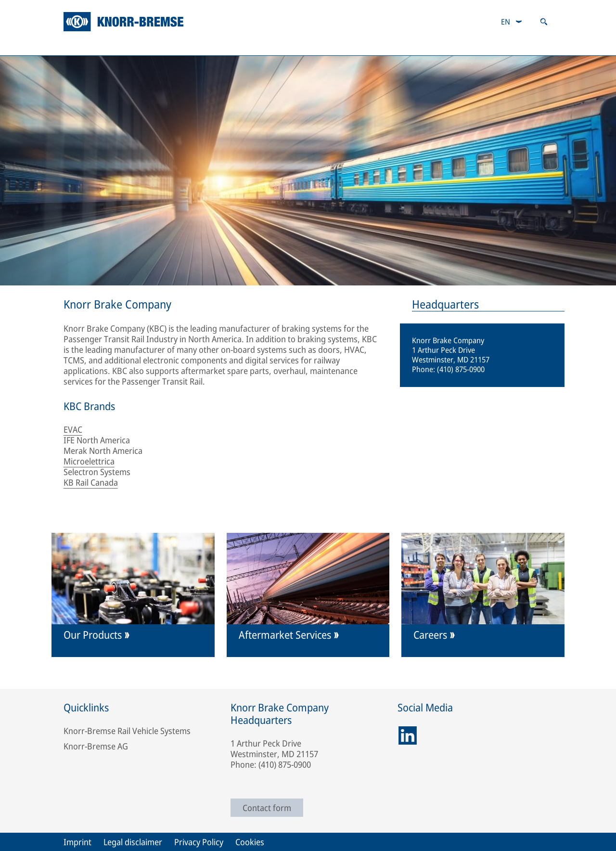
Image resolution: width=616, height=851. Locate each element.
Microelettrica (89, 461)
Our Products (93, 635)
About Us (373, 46)
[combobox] (512, 22)
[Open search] (544, 22)
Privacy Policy (199, 842)
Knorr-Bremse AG (96, 746)
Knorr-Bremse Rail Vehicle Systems (127, 731)
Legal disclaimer (133, 842)
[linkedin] (408, 735)
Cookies (250, 842)
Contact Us (455, 46)
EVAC (73, 429)
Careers (533, 46)
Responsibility (287, 46)
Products (85, 46)
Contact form (267, 808)
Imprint (77, 842)
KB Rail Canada (91, 482)
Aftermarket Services (182, 46)
